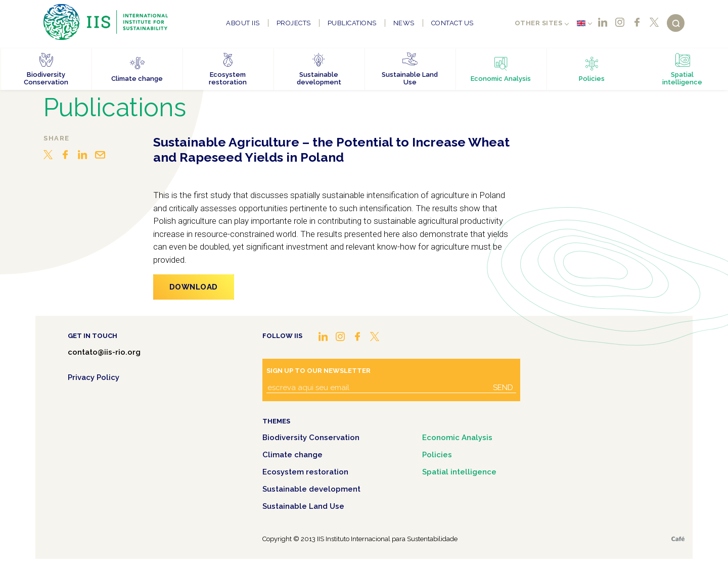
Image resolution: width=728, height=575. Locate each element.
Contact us (452, 23)
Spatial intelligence (459, 472)
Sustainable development (311, 489)
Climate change (292, 455)
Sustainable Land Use (303, 506)
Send (503, 388)
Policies (437, 455)
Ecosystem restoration (305, 472)
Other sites (539, 23)
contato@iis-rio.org (104, 352)
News (404, 23)
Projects (294, 23)
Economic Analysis (457, 438)
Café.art (678, 539)
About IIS (243, 23)
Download (194, 287)
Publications (352, 23)
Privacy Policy (94, 377)
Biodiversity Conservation (311, 438)
